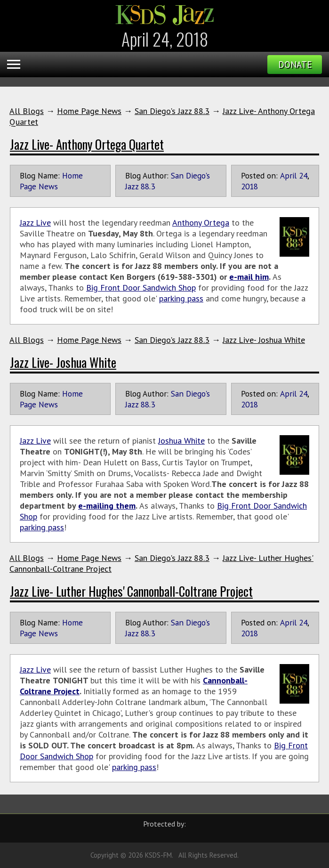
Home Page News (89, 111)
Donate (295, 65)
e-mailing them (107, 506)
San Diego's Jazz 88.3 (172, 111)
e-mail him (249, 277)
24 (303, 175)
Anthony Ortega (201, 223)
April (288, 175)
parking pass (181, 298)
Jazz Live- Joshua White (264, 340)
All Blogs (27, 111)
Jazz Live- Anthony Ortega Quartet (87, 144)
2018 (249, 186)
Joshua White (181, 441)
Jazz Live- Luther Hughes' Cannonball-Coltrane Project (131, 591)
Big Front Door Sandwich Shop (141, 288)
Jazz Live (35, 223)
